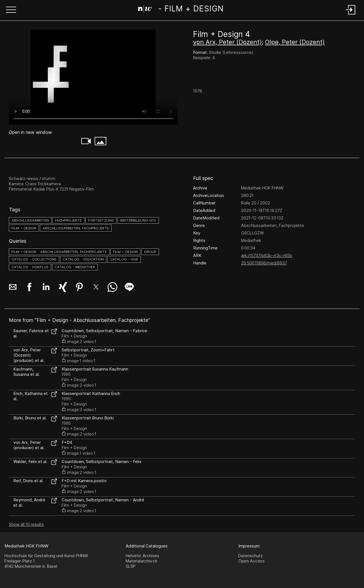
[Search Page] (181, 10)
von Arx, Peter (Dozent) (227, 42)
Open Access (251, 561)
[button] (11, 10)
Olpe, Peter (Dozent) (295, 42)
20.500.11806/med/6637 (264, 263)
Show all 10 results (26, 524)
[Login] (351, 15)
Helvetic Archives (142, 556)
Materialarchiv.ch (141, 561)
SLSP (131, 566)
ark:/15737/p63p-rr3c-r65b (267, 255)
